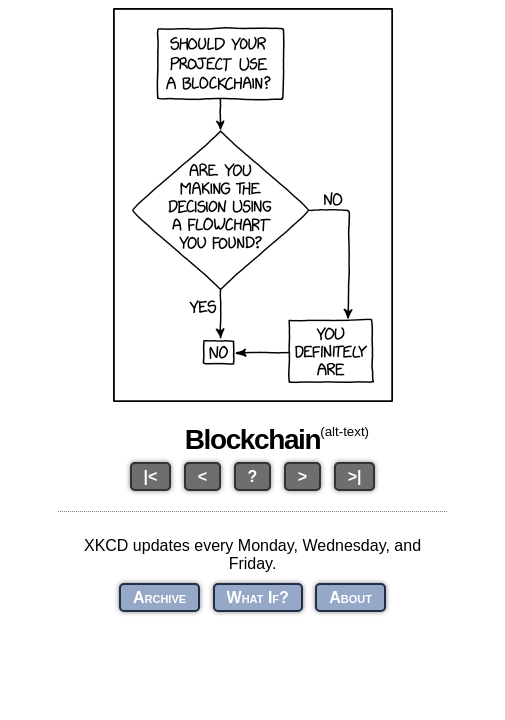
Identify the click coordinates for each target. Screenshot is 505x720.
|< (151, 476)
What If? (258, 597)
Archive (159, 597)
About (350, 597)
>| (355, 476)
